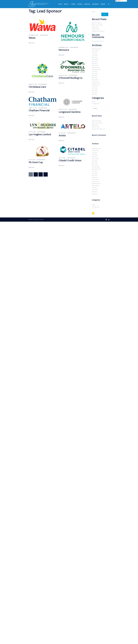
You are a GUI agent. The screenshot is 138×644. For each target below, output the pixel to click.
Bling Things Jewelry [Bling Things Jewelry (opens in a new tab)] (97, 25)
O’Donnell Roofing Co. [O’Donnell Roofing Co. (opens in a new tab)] (71, 78)
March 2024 (95, 65)
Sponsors (87, 4)
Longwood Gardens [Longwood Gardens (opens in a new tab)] (70, 112)
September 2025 (96, 49)
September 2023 (96, 70)
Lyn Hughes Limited (40, 135)
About (66, 4)
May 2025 (94, 57)
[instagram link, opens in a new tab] (109, 220)
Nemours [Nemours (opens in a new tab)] (64, 50)
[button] (109, 4)
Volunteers (95, 4)
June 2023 (95, 74)
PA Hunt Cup (36, 162)
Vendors (80, 4)
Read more (31, 140)
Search (94, 12)
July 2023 (94, 72)
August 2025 (95, 51)
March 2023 (95, 80)
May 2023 (95, 76)
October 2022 (95, 82)
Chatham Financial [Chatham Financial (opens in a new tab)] (39, 111)
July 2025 (94, 53)
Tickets (103, 4)
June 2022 (95, 90)
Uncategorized (44, 35)
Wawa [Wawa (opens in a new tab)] (32, 38)
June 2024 (95, 61)
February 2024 (96, 67)
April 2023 (95, 78)
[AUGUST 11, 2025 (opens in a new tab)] (63, 109)
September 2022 (96, 84)
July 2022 (95, 88)
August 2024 (95, 59)
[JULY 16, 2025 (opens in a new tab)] (62, 158)
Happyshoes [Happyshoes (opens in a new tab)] (95, 27)
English (118, 1)
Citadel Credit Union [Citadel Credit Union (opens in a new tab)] (70, 161)
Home (60, 4)
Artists (73, 4)
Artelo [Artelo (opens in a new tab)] (62, 136)
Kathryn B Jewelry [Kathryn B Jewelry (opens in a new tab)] (97, 23)
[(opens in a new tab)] (43, 25)
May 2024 (95, 63)
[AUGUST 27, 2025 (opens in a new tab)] (33, 84)
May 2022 (95, 92)
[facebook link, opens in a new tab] (106, 220)
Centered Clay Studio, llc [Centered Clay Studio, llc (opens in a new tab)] (98, 31)
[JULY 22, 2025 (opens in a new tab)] (62, 133)
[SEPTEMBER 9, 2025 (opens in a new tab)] (33, 35)
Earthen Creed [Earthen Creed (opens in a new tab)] (96, 29)
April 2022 (95, 94)
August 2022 (95, 86)
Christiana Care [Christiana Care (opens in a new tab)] (37, 87)
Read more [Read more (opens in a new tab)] (31, 43)
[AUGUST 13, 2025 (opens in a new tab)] (33, 108)
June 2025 (95, 55)
